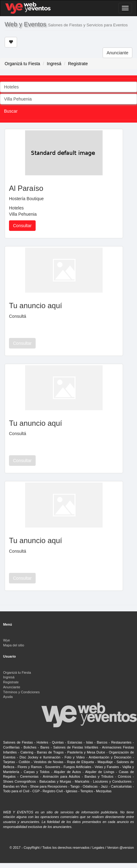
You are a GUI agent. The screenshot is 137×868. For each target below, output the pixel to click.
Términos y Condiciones (21, 692)
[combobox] (68, 87)
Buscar (11, 111)
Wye (7, 640)
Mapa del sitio (14, 645)
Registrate (78, 64)
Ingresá (54, 64)
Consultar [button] (22, 226)
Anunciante (117, 53)
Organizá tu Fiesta (22, 64)
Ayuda (8, 697)
